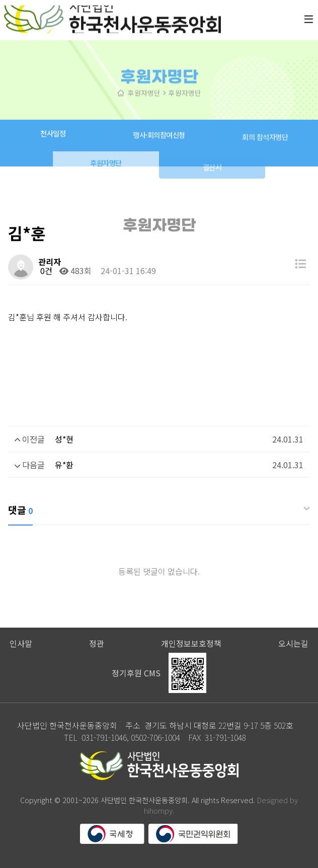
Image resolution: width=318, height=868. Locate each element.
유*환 (64, 465)
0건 (45, 271)
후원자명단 (106, 170)
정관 (97, 643)
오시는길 (293, 643)
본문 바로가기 (0, 0)
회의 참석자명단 (265, 142)
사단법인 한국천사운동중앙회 (112, 16)
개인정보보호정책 (191, 643)
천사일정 (53, 136)
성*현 (64, 439)
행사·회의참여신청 (159, 139)
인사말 (21, 643)
